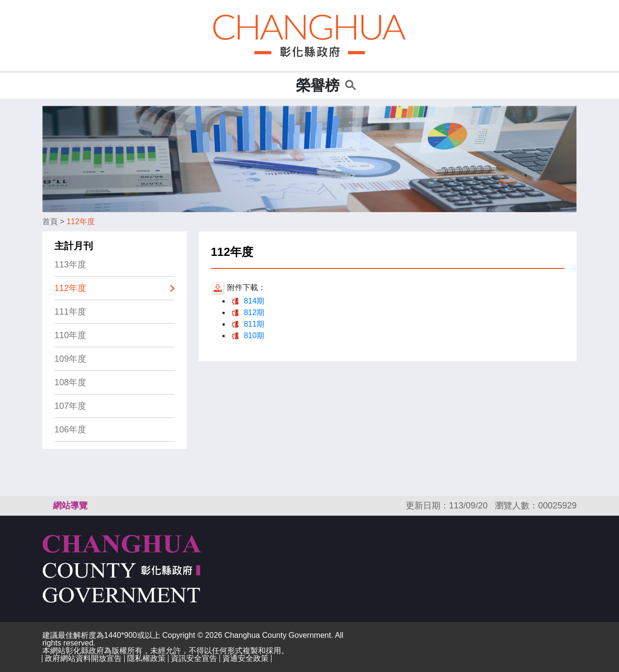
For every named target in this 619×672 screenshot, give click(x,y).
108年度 (70, 382)
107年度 (70, 406)
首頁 (50, 222)
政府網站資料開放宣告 (83, 658)
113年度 (70, 265)
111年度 (70, 312)
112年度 (81, 222)
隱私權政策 (146, 658)
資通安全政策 (245, 658)
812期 (254, 312)
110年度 (70, 335)
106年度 (70, 430)
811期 (254, 324)
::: (286, 85)
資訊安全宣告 (194, 658)
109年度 (70, 359)
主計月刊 (74, 246)
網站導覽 (70, 506)
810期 (254, 336)
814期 (254, 301)
